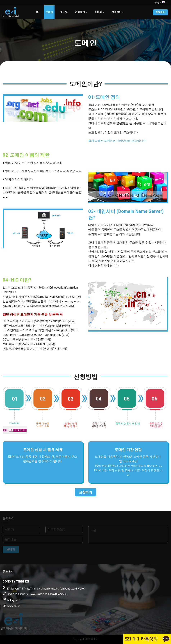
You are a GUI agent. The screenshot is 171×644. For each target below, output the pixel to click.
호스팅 (64, 12)
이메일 (100, 12)
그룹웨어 (118, 12)
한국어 (161, 3)
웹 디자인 (81, 12)
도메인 (49, 12)
